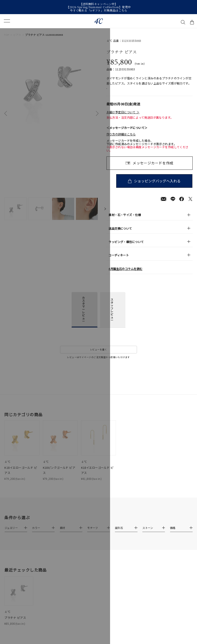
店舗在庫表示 (119, 91)
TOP (7, 35)
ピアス (17, 35)
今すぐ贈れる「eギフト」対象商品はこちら (98, 10)
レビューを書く (98, 355)
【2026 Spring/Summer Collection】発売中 (99, 7)
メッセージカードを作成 (153, 168)
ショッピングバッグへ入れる (158, 186)
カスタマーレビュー (83, 315)
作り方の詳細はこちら (121, 139)
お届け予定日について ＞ (123, 117)
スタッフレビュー (112, 315)
